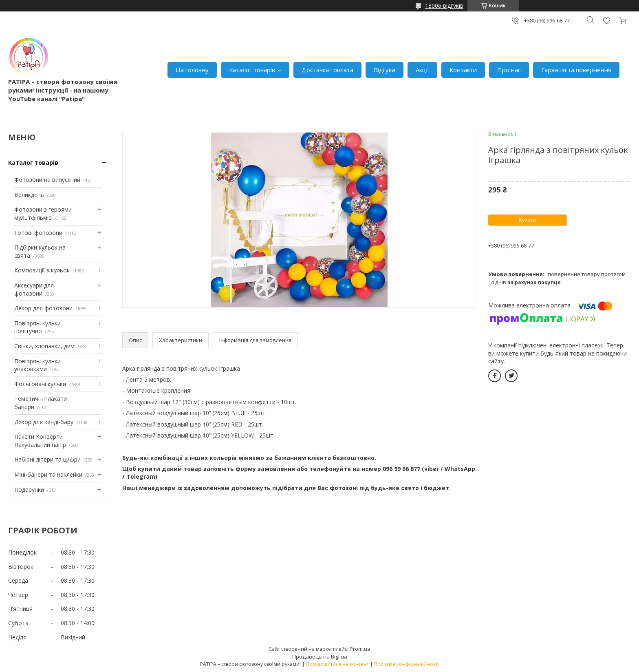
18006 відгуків (444, 6)
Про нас (509, 70)
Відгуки (385, 70)
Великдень (29, 195)
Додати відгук (606, 21)
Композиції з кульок (42, 270)
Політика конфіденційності (407, 664)
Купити (527, 220)
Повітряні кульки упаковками (37, 365)
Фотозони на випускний (47, 180)
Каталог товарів (252, 70)
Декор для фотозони (43, 308)
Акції (422, 70)
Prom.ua (360, 649)
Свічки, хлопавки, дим (44, 346)
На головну (192, 70)
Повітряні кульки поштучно (37, 327)
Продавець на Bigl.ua (320, 657)
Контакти (463, 70)
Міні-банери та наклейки (48, 474)
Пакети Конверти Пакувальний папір (40, 441)
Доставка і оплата (327, 70)
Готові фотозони (38, 233)
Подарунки (29, 490)
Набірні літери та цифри (47, 459)
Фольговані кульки (40, 384)
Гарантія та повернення (576, 70)
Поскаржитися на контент (337, 664)
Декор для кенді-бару (44, 422)
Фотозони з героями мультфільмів (43, 213)
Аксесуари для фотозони (34, 289)
